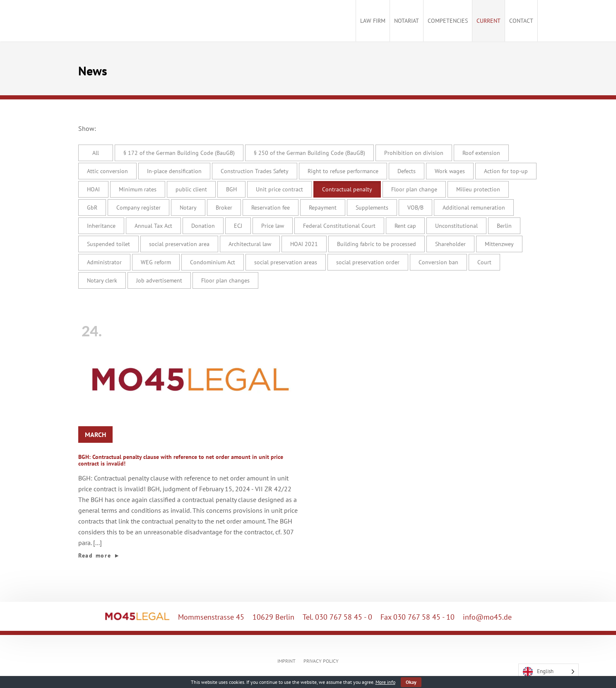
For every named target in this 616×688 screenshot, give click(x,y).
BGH (231, 189)
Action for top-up (506, 171)
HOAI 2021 (304, 244)
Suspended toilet (108, 244)
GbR (92, 208)
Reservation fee (271, 208)
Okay (411, 682)
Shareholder (450, 244)
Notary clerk (102, 280)
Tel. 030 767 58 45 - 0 (337, 617)
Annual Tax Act (153, 226)
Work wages (450, 171)
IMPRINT (286, 661)
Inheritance (101, 226)
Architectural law (250, 244)
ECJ (238, 226)
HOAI (93, 189)
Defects (407, 171)
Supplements (372, 208)
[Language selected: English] (549, 672)
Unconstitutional (456, 226)
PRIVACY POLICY (321, 661)
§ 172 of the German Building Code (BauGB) (179, 153)
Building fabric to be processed (377, 244)
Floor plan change (414, 189)
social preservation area (179, 244)
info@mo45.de (487, 617)
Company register (138, 208)
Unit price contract (279, 189)
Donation (203, 226)
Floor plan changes (225, 280)
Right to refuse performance (343, 171)
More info (385, 682)
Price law (273, 226)
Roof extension (481, 153)
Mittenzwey (499, 244)
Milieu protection (478, 189)
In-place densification (174, 171)
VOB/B (415, 208)
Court (484, 262)
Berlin (504, 226)
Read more (99, 555)
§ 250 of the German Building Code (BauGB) (309, 153)
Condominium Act (213, 262)
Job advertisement (159, 280)
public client (191, 189)
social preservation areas (286, 262)
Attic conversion (107, 171)
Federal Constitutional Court (339, 226)
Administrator (104, 262)
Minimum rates (138, 189)
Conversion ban (438, 262)
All (96, 153)
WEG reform (156, 262)
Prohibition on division (414, 153)
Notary (188, 208)
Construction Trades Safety (255, 171)
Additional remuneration (474, 208)
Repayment (323, 208)
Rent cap (405, 226)
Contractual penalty (347, 189)
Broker (224, 208)
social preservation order (368, 262)
